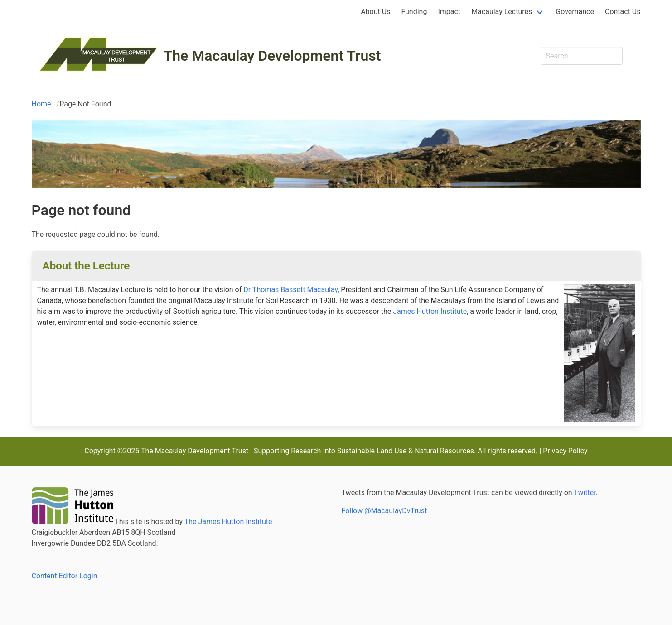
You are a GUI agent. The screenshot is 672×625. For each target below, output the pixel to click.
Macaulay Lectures (502, 12)
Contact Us (623, 12)
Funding (414, 12)
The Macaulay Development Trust (272, 56)
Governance (575, 12)
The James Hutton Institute (228, 522)
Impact (449, 12)
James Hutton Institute (430, 311)
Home (41, 104)
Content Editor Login (65, 576)
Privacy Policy (565, 451)
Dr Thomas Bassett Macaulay (290, 290)
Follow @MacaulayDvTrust (384, 511)
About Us (375, 12)
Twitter (585, 493)
